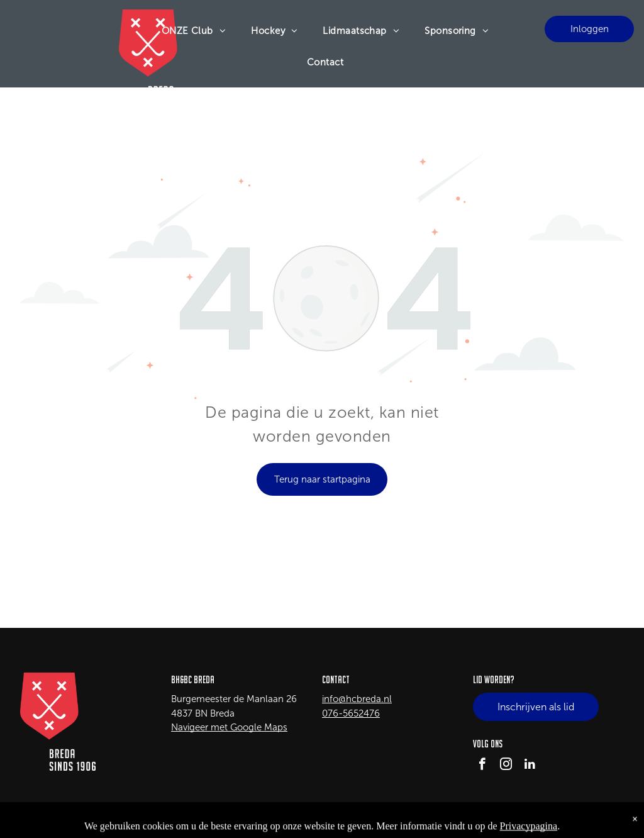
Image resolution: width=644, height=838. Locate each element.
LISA (122, 819)
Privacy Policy (602, 819)
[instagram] (506, 766)
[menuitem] (194, 31)
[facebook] (482, 766)
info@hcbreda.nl (357, 699)
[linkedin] (530, 766)
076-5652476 (351, 713)
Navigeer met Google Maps (229, 727)
